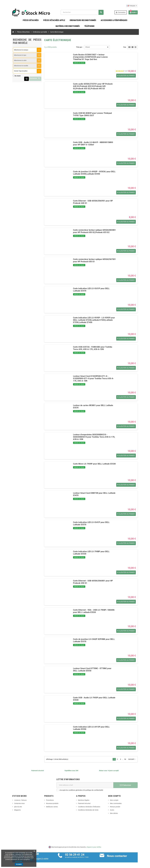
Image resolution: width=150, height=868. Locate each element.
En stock (11, 77)
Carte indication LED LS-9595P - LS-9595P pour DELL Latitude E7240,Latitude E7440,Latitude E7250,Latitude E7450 (94, 321)
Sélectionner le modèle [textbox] (15, 67)
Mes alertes (117, 814)
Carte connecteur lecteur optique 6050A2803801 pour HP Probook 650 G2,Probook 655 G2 (95, 232)
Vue (131, 48)
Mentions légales (84, 801)
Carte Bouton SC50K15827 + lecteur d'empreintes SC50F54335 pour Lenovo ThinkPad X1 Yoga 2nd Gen (94, 57)
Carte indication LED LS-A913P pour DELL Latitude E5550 (95, 728)
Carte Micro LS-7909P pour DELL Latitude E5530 (91, 465)
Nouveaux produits (49, 804)
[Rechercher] (84, 13)
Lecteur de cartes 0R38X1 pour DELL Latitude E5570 (93, 406)
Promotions (47, 801)
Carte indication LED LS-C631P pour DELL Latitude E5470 (95, 289)
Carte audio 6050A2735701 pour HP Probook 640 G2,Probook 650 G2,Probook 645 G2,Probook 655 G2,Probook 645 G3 (92, 87)
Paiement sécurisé (84, 804)
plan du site (11, 808)
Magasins (11, 811)
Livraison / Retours (14, 801)
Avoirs (115, 811)
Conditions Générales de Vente (88, 811)
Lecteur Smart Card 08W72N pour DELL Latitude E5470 (94, 494)
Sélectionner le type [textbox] (14, 56)
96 (132, 760)
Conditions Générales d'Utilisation (89, 808)
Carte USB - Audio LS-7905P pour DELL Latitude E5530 (94, 698)
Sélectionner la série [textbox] (14, 61)
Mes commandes (119, 804)
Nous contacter (119, 857)
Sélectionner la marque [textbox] (15, 51)
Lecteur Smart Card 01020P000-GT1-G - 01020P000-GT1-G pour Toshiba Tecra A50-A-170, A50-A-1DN (96, 378)
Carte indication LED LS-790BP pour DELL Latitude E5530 (95, 552)
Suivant (139, 760)
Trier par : (79, 48)
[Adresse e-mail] (86, 786)
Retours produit (118, 808)
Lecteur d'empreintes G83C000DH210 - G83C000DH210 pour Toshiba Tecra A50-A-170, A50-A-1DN (94, 437)
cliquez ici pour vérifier (94, 848)
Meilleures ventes (49, 808)
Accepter (19, 864)
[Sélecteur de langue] (138, 6)
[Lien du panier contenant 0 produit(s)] (140, 13)
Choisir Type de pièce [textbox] (14, 72)
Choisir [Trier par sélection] (88, 48)
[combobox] (22, 51)
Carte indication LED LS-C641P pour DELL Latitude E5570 (95, 523)
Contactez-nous (13, 804)
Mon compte (117, 801)
